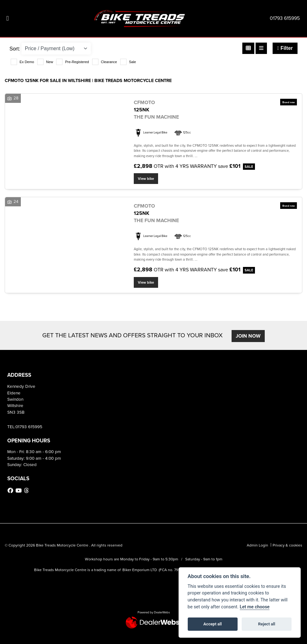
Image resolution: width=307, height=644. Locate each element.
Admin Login (257, 545)
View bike (146, 179)
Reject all (267, 624)
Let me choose (255, 607)
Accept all (213, 624)
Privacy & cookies (287, 545)
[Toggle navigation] (8, 18)
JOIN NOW (248, 336)
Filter (285, 48)
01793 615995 (285, 18)
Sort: (15, 49)
